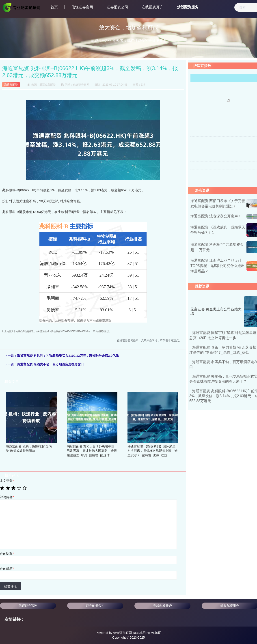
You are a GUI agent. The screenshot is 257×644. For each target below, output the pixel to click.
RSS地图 (139, 633)
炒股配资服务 (188, 7)
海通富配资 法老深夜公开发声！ (216, 216)
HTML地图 (154, 633)
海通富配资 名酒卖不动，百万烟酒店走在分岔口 (50, 364)
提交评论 (11, 586)
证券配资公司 (117, 7)
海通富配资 (11, 85)
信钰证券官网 (82, 7)
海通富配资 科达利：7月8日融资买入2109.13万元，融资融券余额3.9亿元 (68, 356)
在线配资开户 (153, 7)
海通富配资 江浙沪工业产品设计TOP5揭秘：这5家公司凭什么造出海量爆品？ (218, 266)
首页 (54, 7)
